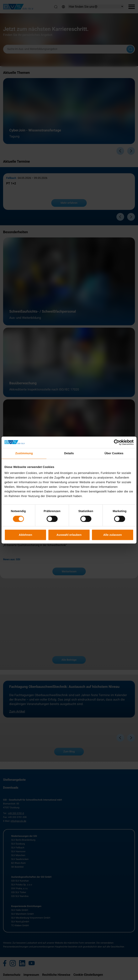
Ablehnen (26, 535)
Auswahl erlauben (69, 535)
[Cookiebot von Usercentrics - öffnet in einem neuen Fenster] (117, 442)
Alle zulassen (113, 535)
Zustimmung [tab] (24, 453)
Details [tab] (69, 453)
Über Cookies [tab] (114, 453)
